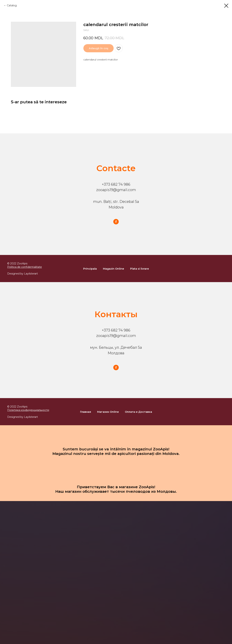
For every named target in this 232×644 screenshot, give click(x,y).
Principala (90, 269)
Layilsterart (31, 274)
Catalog (12, 5)
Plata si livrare (139, 269)
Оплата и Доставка (138, 412)
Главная (86, 412)
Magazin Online (113, 269)
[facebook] (116, 222)
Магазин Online (108, 412)
